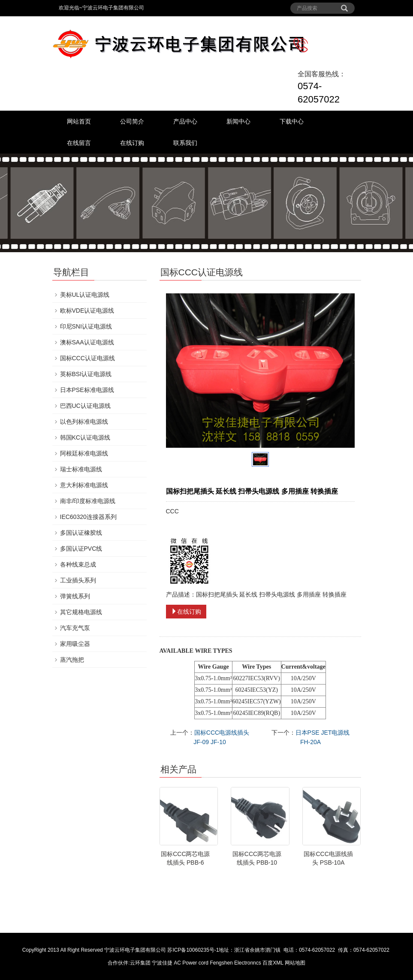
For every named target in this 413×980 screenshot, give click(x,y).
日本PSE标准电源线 (87, 390)
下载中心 (292, 121)
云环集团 (140, 963)
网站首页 (79, 121)
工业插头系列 (78, 580)
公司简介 (132, 121)
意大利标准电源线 (84, 485)
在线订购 (132, 143)
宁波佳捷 (163, 963)
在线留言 (79, 143)
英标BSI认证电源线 (86, 374)
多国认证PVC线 (81, 549)
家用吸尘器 (75, 644)
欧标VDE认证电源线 (87, 311)
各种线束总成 (78, 564)
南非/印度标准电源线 (88, 501)
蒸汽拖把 (72, 660)
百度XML (273, 963)
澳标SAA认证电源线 (87, 342)
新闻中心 (238, 121)
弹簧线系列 (75, 596)
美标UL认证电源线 (85, 295)
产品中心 (185, 121)
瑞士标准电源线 (81, 469)
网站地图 (295, 963)
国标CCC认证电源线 (87, 358)
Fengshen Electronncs (235, 963)
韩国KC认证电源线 (85, 437)
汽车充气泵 (75, 628)
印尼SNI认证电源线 (86, 326)
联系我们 (185, 143)
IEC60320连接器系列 (88, 517)
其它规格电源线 (81, 612)
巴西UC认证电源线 (85, 406)
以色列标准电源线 (84, 422)
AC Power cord (191, 963)
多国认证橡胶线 (81, 533)
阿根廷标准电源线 (84, 453)
